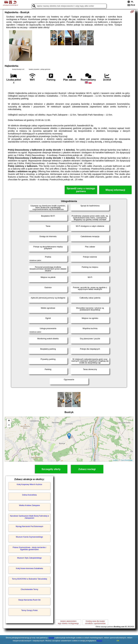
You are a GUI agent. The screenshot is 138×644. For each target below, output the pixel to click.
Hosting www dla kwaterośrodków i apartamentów (95, 622)
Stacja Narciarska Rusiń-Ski (29, 600)
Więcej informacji (115, 190)
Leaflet (115, 460)
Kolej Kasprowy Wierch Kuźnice (29, 484)
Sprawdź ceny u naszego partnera (81, 190)
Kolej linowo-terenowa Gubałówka (29, 568)
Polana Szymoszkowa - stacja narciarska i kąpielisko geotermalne (29, 548)
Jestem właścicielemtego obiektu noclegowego (68, 622)
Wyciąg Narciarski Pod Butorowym (29, 526)
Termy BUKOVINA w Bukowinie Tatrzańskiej (29, 579)
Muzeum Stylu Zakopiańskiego (29, 558)
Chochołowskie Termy (29, 589)
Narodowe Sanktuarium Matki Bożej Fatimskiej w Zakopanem (29, 517)
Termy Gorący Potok (29, 610)
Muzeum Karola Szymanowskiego (29, 537)
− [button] (9, 425)
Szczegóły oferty (51, 469)
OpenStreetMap (127, 460)
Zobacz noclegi (87, 469)
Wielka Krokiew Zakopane (29, 505)
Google (51, 638)
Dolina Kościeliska (29, 495)
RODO (100, 641)
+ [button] (9, 421)
